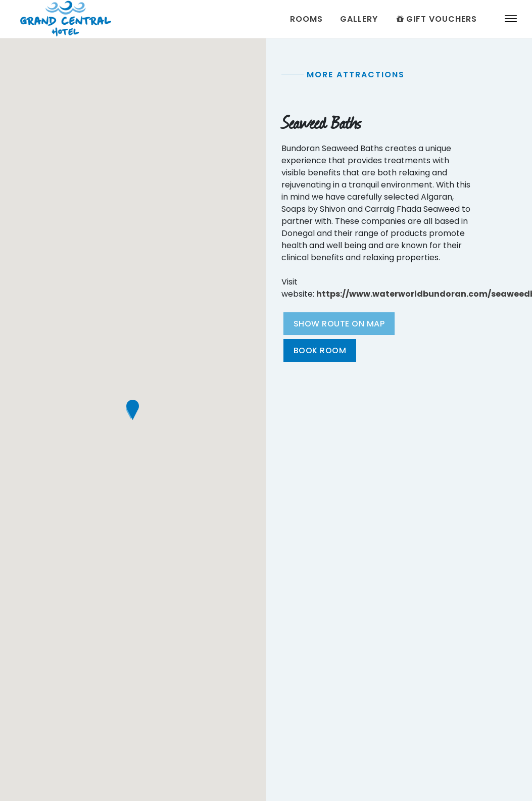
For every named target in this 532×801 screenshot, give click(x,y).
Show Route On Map (339, 324)
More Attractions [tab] (356, 75)
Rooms (306, 19)
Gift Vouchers (436, 19)
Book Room (320, 350)
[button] (133, 410)
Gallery (359, 19)
